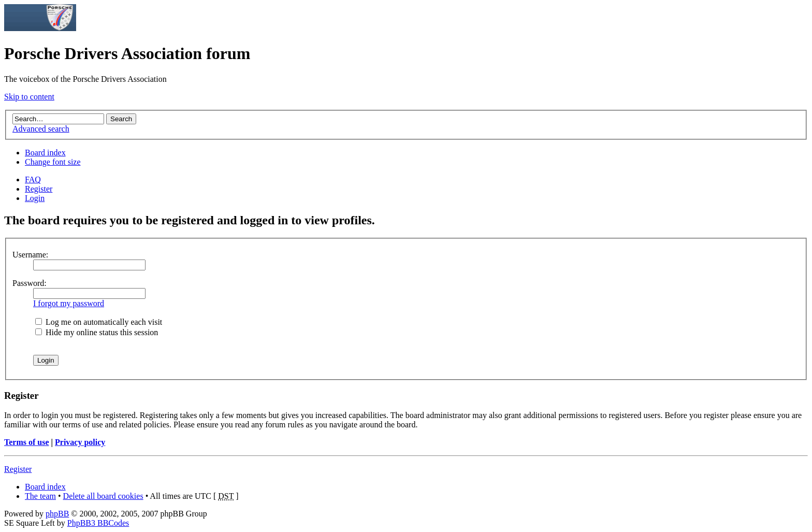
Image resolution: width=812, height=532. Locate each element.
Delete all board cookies (103, 496)
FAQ (33, 179)
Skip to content (29, 97)
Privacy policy (80, 442)
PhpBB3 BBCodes (98, 523)
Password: (30, 283)
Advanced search (41, 129)
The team (40, 496)
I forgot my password (69, 303)
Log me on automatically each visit (99, 322)
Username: (30, 255)
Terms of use (27, 442)
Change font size (53, 162)
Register (39, 189)
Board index (45, 153)
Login (35, 198)
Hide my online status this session (97, 332)
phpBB (57, 514)
